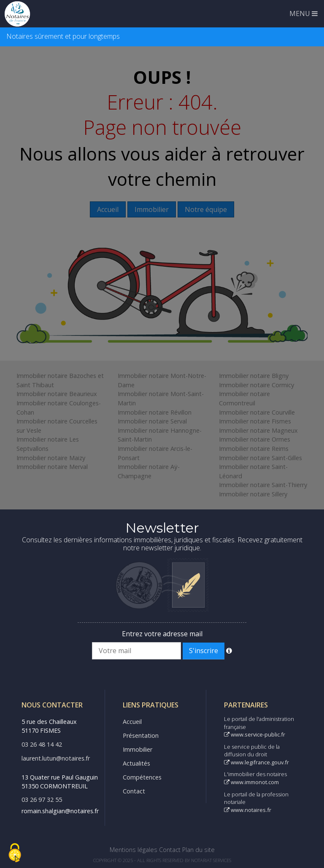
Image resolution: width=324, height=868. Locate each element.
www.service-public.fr (255, 734)
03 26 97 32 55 (42, 800)
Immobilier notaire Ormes (255, 439)
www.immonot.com (251, 782)
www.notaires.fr (248, 810)
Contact (134, 791)
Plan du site (198, 850)
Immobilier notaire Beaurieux (57, 394)
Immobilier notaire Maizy (51, 458)
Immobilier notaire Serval (152, 421)
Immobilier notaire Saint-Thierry (263, 485)
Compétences (142, 777)
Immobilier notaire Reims (254, 449)
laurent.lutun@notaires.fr (56, 758)
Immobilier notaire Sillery (253, 494)
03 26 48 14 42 (42, 744)
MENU (304, 13)
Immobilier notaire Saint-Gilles (261, 458)
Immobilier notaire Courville (257, 412)
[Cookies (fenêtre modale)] (15, 853)
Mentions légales (134, 850)
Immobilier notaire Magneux (258, 430)
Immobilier (138, 749)
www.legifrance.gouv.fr (256, 762)
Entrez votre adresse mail (162, 634)
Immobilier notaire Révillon (155, 412)
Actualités (136, 763)
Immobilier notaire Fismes (255, 421)
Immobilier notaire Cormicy (256, 385)
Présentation (141, 735)
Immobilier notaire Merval (52, 467)
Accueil (132, 722)
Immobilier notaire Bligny (254, 376)
